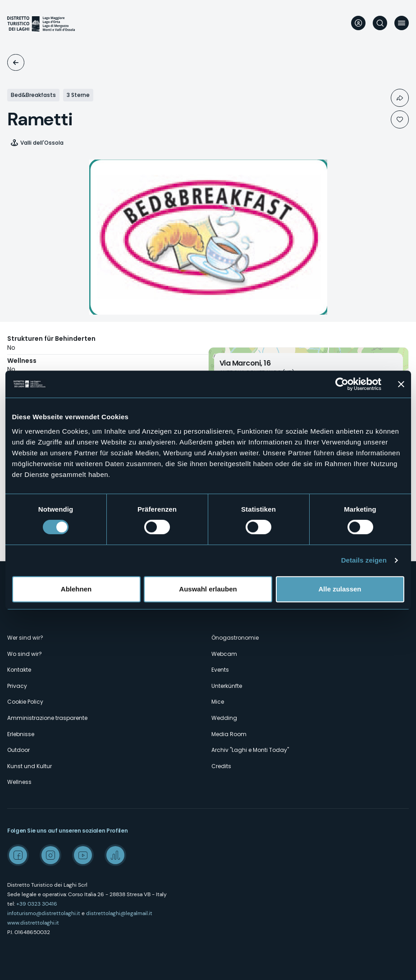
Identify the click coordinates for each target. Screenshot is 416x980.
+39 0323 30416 (37, 904)
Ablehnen (76, 589)
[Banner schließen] (401, 384)
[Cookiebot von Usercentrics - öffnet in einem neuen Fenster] (342, 384)
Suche (380, 23)
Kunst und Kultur (30, 766)
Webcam (224, 654)
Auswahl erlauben (208, 589)
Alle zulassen (340, 589)
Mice (218, 702)
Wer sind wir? (25, 638)
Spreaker (115, 855)
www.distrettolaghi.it (33, 923)
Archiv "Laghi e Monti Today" (250, 750)
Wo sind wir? (25, 654)
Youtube (83, 855)
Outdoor (18, 750)
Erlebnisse (21, 734)
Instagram (50, 855)
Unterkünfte (16, 62)
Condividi (400, 98)
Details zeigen (364, 560)
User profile (358, 23)
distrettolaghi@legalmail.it (119, 913)
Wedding (224, 718)
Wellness (19, 782)
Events (220, 670)
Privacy (17, 686)
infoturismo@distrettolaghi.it (44, 913)
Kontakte (19, 670)
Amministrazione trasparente (47, 718)
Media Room (229, 734)
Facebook (18, 855)
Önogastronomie (235, 638)
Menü (402, 23)
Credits (221, 766)
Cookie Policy (25, 702)
